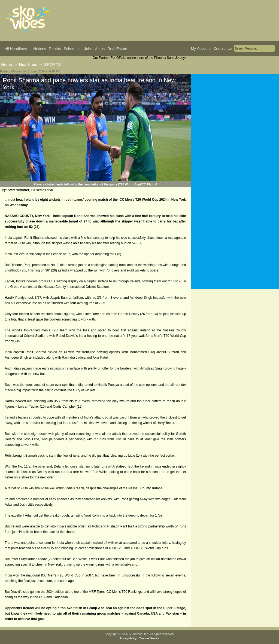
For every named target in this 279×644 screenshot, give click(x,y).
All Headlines (16, 49)
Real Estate (117, 49)
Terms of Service (149, 638)
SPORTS (52, 64)
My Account (201, 48)
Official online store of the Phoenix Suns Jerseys (151, 58)
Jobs (88, 49)
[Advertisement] (235, 128)
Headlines (28, 64)
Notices (40, 49)
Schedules (72, 49)
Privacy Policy (128, 638)
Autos (100, 49)
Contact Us (223, 48)
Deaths (55, 49)
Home (7, 64)
